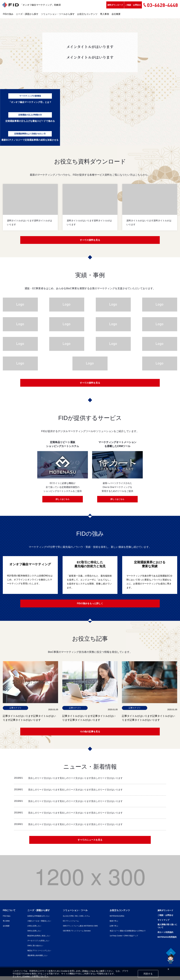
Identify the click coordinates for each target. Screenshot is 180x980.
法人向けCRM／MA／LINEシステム (73, 920)
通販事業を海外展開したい (35, 959)
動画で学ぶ (110, 925)
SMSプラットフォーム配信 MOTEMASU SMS (78, 930)
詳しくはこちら (63, 501)
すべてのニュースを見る (90, 843)
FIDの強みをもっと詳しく (90, 605)
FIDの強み (8, 14)
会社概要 (116, 14)
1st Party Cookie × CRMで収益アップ (122, 939)
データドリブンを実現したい (36, 944)
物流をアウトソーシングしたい (37, 954)
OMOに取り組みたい (32, 949)
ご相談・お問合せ (133, 5)
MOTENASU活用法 (114, 920)
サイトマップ (161, 924)
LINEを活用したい (31, 930)
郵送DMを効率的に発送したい (36, 939)
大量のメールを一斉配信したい (37, 925)
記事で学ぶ (110, 930)
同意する (148, 974)
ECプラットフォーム (67, 925)
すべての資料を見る (90, 240)
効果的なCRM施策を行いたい (36, 920)
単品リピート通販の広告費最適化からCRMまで (126, 934)
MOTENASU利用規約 (166, 941)
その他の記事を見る (90, 734)
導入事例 (104, 14)
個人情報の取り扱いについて (166, 930)
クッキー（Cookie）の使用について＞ (31, 976)
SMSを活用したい (31, 934)
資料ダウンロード (115, 5)
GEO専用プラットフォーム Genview (74, 934)
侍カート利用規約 (164, 937)
